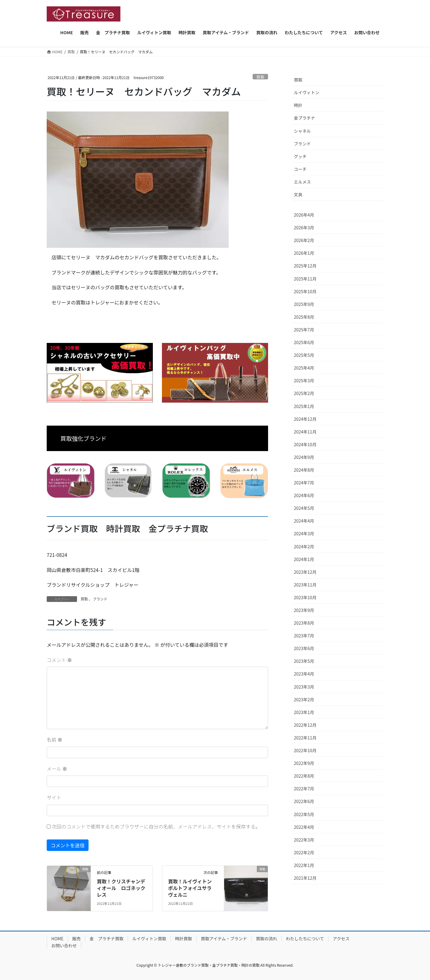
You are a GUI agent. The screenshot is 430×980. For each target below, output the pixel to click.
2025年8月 (304, 317)
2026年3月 (304, 228)
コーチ (300, 169)
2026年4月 (304, 215)
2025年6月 (304, 342)
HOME (57, 938)
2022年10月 (305, 750)
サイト (54, 797)
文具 (298, 194)
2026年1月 (304, 253)
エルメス (302, 182)
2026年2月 (304, 240)
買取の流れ (267, 938)
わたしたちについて (305, 938)
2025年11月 (305, 279)
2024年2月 (304, 546)
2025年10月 (305, 291)
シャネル (302, 131)
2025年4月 (304, 368)
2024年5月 (304, 508)
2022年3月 (304, 840)
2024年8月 (304, 470)
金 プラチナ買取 (106, 938)
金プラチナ (304, 118)
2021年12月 (305, 878)
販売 (76, 938)
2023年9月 (304, 610)
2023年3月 (304, 687)
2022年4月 (304, 827)
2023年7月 (304, 636)
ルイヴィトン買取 (149, 938)
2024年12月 (305, 419)
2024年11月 (305, 432)
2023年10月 (305, 597)
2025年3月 (304, 380)
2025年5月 (304, 355)
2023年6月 (304, 648)
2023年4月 (304, 674)
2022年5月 (304, 814)
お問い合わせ (64, 945)
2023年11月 (305, 585)
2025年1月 (304, 406)
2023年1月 (304, 712)
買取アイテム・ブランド (224, 938)
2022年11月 (305, 738)
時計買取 (183, 938)
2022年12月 (305, 725)
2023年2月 (304, 699)
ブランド (100, 599)
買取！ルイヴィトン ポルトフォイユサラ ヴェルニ (192, 888)
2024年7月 (304, 483)
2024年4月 (304, 521)
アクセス (341, 938)
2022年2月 (304, 852)
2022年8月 (304, 776)
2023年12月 (305, 572)
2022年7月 (304, 789)
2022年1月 (304, 865)
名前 (55, 739)
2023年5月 (304, 661)
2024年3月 (304, 533)
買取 (260, 77)
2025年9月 (304, 304)
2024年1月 (304, 559)
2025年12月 (305, 266)
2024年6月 (304, 495)
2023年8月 (304, 623)
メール (57, 769)
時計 (298, 105)
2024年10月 (305, 444)
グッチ (300, 156)
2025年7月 (304, 330)
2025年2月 (304, 393)
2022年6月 (304, 801)
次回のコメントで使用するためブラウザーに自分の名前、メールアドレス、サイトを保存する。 (156, 826)
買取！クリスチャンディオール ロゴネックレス (121, 888)
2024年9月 (304, 457)
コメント (59, 660)
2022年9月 (304, 763)
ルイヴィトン (307, 92)
